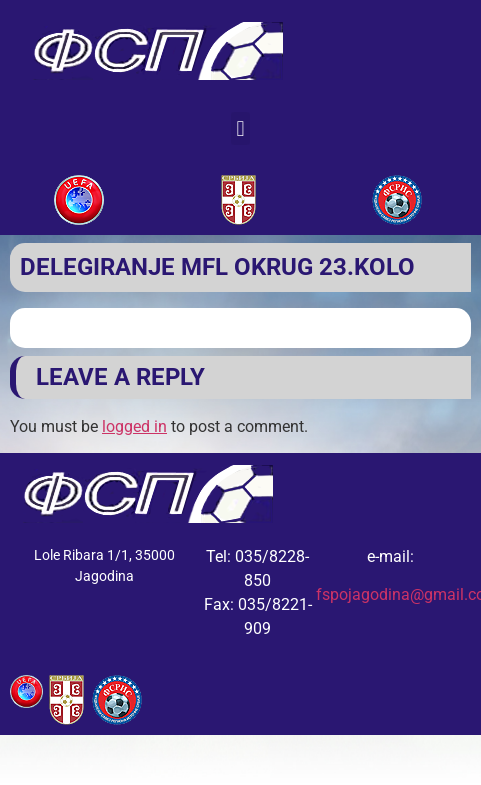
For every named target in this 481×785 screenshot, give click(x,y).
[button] (240, 128)
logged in (134, 426)
